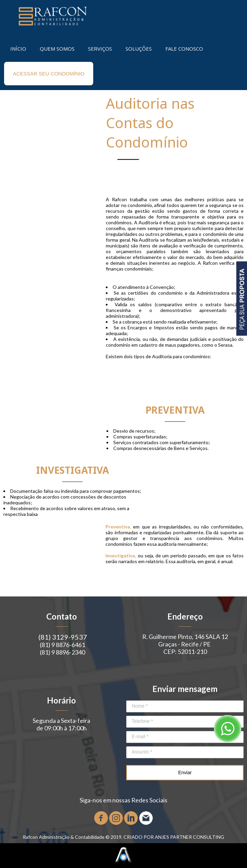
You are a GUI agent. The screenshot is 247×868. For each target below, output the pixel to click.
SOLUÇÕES (139, 49)
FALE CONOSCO (184, 49)
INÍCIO (18, 49)
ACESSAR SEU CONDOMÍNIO (49, 74)
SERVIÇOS (100, 49)
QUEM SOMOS (57, 49)
